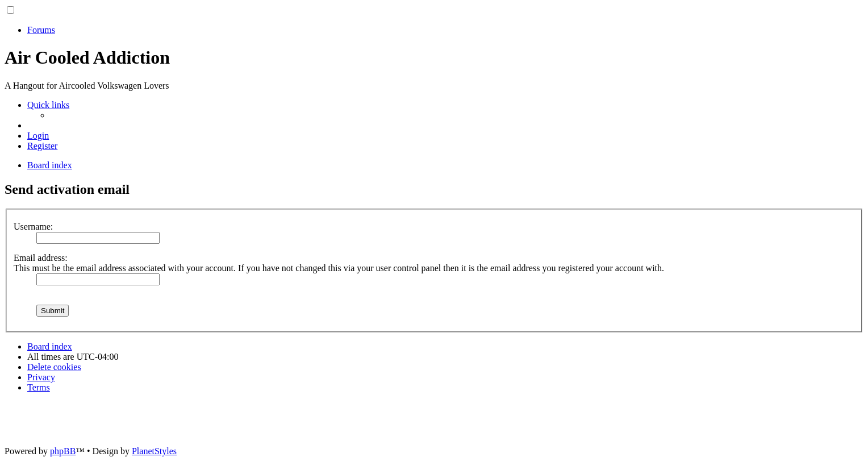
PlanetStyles (154, 451)
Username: (33, 227)
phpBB (63, 451)
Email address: (41, 258)
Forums (41, 30)
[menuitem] (38, 136)
